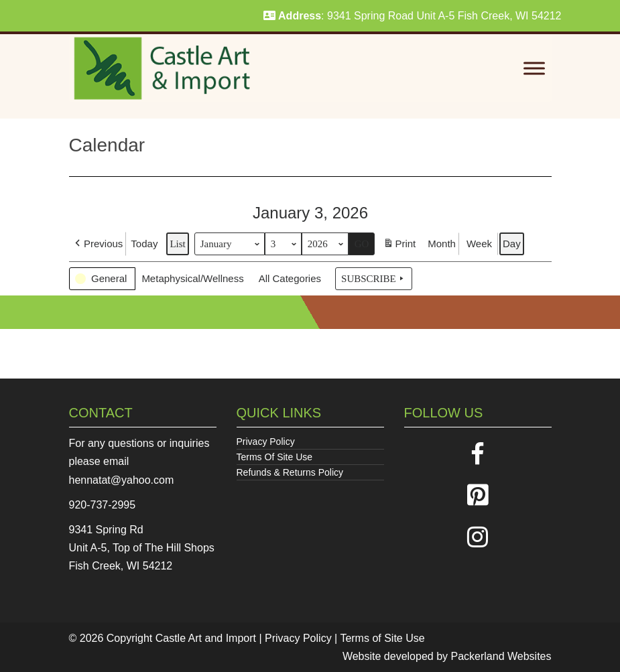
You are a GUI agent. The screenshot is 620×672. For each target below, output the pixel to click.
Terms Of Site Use (275, 457)
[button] (98, 244)
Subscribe (374, 279)
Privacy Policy (266, 442)
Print (399, 246)
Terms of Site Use (382, 638)
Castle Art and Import (206, 638)
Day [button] (512, 244)
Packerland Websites (501, 656)
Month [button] (442, 244)
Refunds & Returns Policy (290, 472)
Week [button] (479, 244)
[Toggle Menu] (534, 69)
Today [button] (144, 244)
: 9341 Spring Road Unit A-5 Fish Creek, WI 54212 (413, 16)
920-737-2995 (103, 505)
